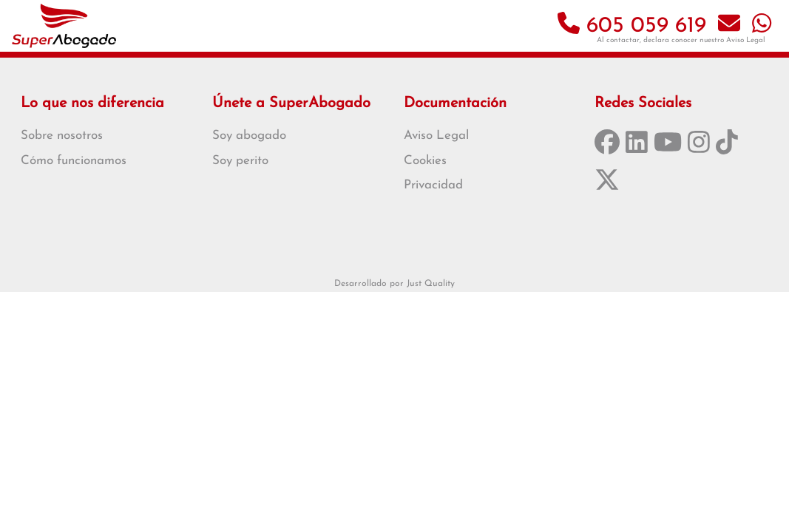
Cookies (425, 161)
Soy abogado (249, 136)
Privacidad (433, 185)
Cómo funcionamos (74, 161)
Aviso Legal (746, 40)
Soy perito (240, 161)
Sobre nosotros (62, 136)
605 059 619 (632, 26)
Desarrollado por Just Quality (394, 284)
